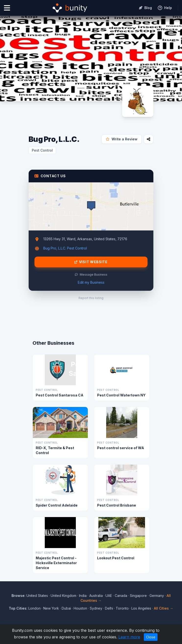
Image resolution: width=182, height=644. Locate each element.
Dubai (66, 608)
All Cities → (164, 608)
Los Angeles (141, 608)
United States (37, 596)
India (83, 596)
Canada (121, 596)
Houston (80, 608)
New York (51, 608)
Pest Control (42, 150)
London (34, 608)
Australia (96, 596)
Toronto (122, 608)
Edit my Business (91, 282)
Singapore (138, 596)
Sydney (96, 608)
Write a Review (122, 139)
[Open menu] (7, 8)
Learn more (129, 637)
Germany (157, 596)
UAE (109, 596)
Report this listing (91, 298)
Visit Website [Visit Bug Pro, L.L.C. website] (91, 262)
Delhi (109, 608)
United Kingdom (63, 596)
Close (151, 637)
